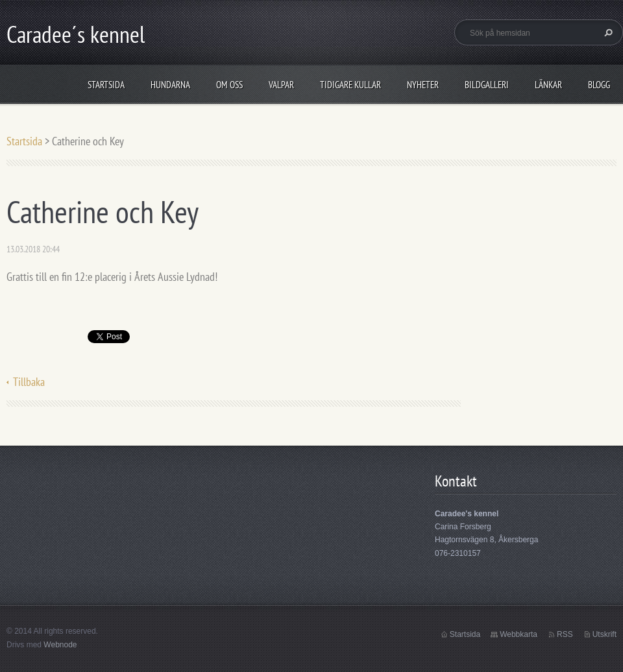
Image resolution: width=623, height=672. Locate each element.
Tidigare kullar (350, 85)
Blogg (599, 85)
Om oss (229, 85)
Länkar (548, 85)
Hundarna (170, 85)
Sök (607, 32)
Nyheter (423, 85)
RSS (565, 634)
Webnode (60, 645)
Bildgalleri (487, 85)
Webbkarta (519, 634)
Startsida (106, 85)
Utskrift (605, 634)
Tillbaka (29, 382)
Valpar (281, 85)
